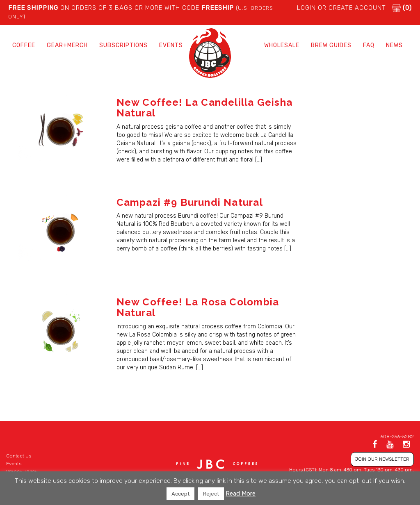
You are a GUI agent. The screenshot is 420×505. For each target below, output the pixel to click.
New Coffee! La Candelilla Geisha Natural (204, 108)
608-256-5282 (397, 437)
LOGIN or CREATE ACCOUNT (341, 8)
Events (171, 45)
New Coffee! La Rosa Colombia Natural (198, 307)
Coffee (24, 45)
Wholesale (282, 45)
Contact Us (19, 456)
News (394, 45)
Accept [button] (180, 494)
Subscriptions (123, 45)
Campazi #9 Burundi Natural (190, 202)
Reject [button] (211, 494)
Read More (241, 494)
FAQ (369, 45)
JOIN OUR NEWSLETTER (382, 459)
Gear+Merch (67, 45)
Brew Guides (331, 45)
